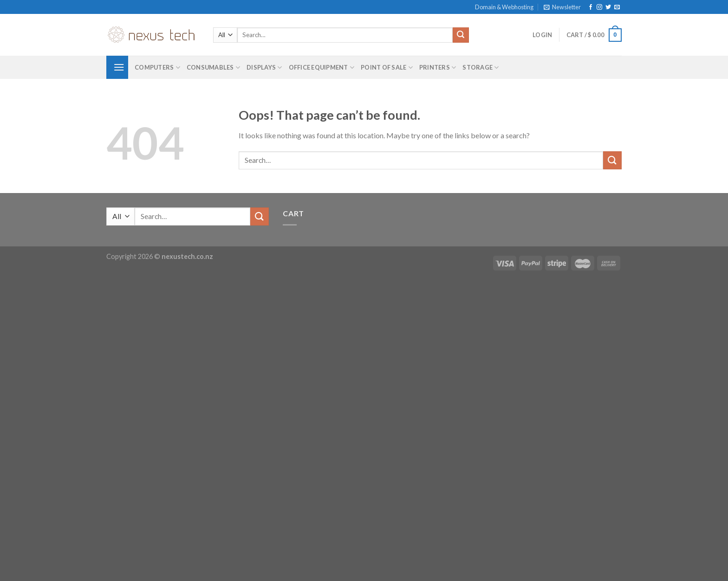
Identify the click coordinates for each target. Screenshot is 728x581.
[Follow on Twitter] (608, 7)
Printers (438, 68)
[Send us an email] (617, 7)
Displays (264, 68)
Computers (157, 68)
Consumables (213, 68)
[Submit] (461, 35)
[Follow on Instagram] (599, 7)
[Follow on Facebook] (591, 7)
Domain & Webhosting (504, 7)
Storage (481, 68)
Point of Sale (387, 68)
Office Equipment (322, 68)
